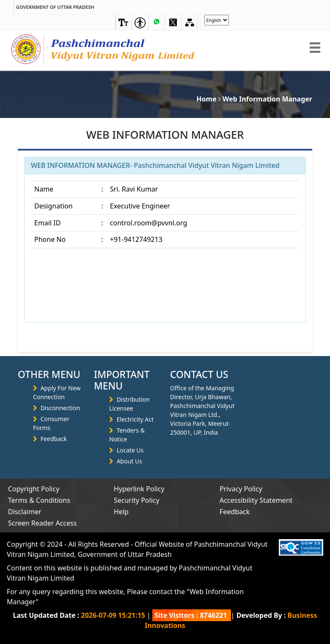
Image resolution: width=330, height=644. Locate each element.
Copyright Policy (34, 489)
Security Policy (137, 500)
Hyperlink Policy (139, 489)
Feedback (54, 439)
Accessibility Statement (256, 500)
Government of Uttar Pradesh (55, 7)
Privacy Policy (241, 489)
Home (206, 99)
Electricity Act (135, 419)
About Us (129, 461)
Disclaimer (25, 512)
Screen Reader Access (42, 523)
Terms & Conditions (39, 500)
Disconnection (60, 408)
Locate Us (130, 450)
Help (121, 512)
